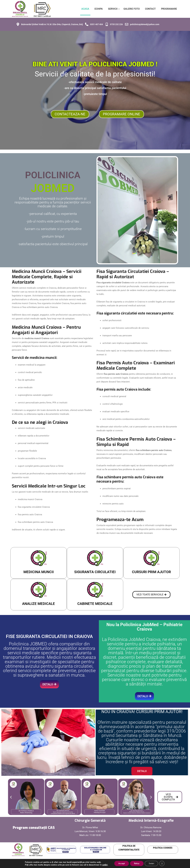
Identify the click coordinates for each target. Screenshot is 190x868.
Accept (121, 863)
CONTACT (150, 8)
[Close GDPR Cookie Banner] (163, 863)
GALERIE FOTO (132, 8)
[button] (11, 796)
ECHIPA (99, 8)
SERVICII (113, 8)
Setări (152, 863)
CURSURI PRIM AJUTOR (151, 570)
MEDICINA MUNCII (39, 570)
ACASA (85, 8)
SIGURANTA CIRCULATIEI (95, 570)
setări (103, 865)
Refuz (137, 863)
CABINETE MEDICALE (95, 602)
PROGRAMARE (169, 8)
